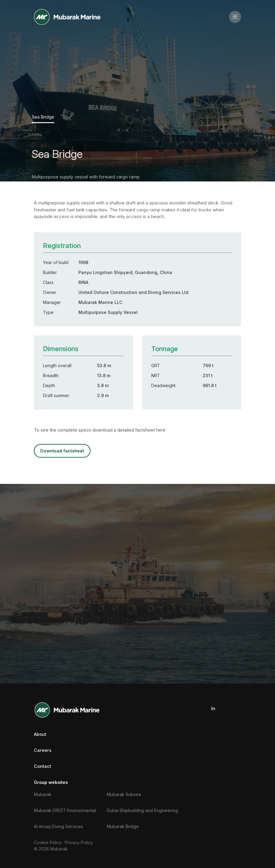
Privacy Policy (79, 842)
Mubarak (43, 794)
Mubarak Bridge (123, 826)
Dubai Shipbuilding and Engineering (142, 810)
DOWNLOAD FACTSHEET (62, 450)
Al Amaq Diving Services (59, 826)
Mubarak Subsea (124, 794)
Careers (43, 750)
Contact (43, 766)
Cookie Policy (48, 842)
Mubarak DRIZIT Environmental (65, 810)
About (40, 734)
